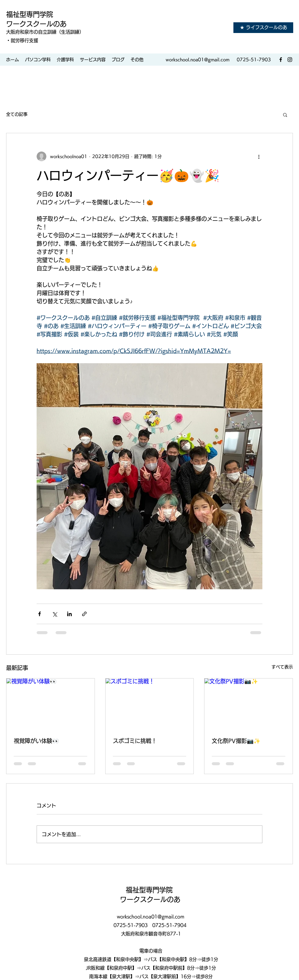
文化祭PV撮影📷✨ (236, 741)
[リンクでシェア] (84, 614)
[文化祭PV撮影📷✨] (249, 703)
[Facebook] (281, 60)
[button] (285, 115)
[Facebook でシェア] (40, 614)
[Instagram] (290, 60)
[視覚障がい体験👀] (50, 703)
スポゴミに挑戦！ (135, 741)
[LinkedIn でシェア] (69, 614)
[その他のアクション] (259, 156)
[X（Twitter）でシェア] (54, 614)
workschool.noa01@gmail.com (198, 60)
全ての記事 (17, 114)
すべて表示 (282, 667)
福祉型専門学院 (31, 14)
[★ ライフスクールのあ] (263, 28)
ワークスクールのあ (36, 24)
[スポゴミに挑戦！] (150, 703)
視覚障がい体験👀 (36, 741)
